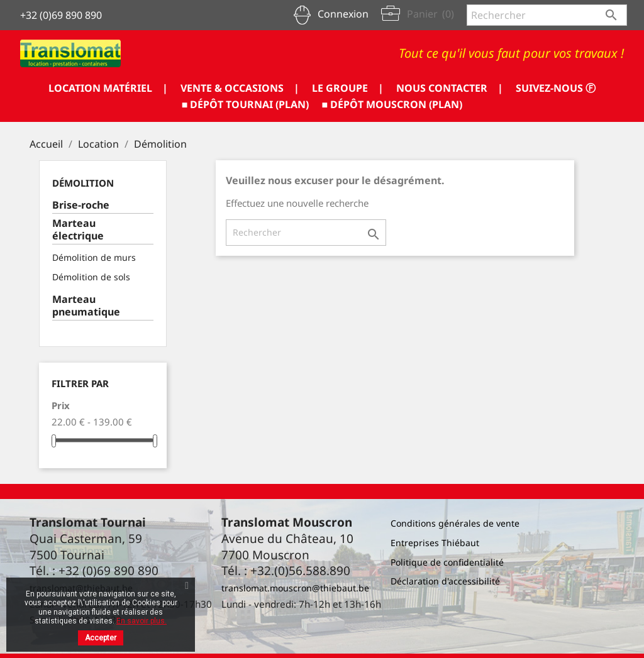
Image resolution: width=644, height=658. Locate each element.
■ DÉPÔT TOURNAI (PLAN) (246, 104)
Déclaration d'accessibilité (445, 581)
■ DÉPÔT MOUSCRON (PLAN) (392, 104)
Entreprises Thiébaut (435, 543)
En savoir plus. (142, 621)
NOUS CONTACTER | (450, 88)
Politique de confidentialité (447, 562)
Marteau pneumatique (86, 306)
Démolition (83, 183)
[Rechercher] (547, 15)
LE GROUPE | (348, 88)
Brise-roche (81, 205)
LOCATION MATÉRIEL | (108, 88)
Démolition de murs (94, 257)
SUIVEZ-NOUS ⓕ (556, 88)
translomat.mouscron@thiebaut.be (295, 588)
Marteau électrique (78, 230)
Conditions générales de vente (455, 523)
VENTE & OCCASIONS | (240, 88)
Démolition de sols (91, 277)
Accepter (101, 638)
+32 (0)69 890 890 (61, 15)
